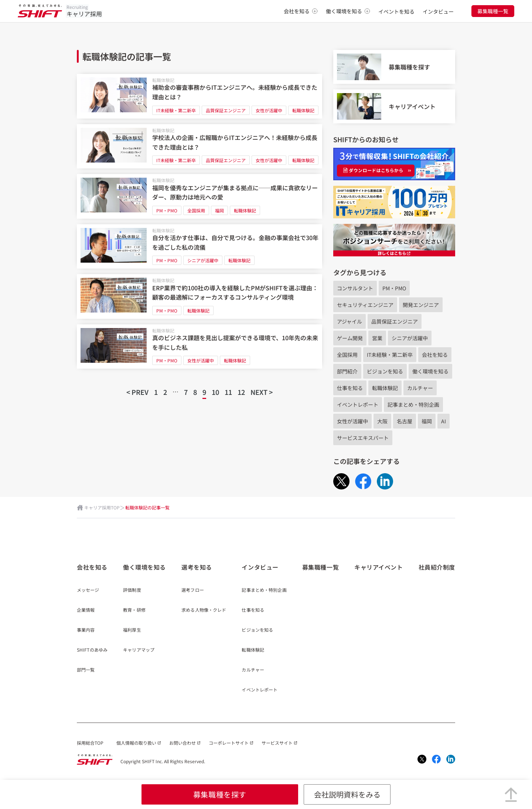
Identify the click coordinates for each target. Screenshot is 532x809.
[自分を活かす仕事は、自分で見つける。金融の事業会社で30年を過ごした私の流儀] (199, 247)
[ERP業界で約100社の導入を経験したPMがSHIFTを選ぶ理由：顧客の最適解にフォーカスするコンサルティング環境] (199, 296)
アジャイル (349, 321)
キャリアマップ (139, 650)
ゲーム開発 (350, 338)
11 (228, 392)
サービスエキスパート (363, 438)
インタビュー (438, 11)
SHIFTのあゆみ (92, 650)
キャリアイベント (378, 567)
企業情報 (86, 610)
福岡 (219, 210)
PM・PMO (167, 210)
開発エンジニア (421, 305)
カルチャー (420, 388)
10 (215, 392)
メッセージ (88, 590)
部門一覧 (86, 670)
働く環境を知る (348, 11)
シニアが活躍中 (203, 260)
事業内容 (86, 630)
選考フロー (193, 590)
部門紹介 (347, 371)
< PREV (137, 392)
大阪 (382, 421)
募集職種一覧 (493, 11)
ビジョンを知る (385, 371)
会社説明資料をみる (347, 794)
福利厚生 (132, 630)
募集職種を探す (220, 794)
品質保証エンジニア (226, 110)
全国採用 (196, 210)
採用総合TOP (90, 743)
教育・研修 (134, 610)
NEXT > (262, 392)
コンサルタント (355, 288)
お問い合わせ (183, 743)
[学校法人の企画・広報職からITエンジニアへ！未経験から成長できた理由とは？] (199, 146)
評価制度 (132, 590)
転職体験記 (163, 80)
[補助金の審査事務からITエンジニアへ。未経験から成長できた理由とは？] (199, 96)
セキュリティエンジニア (365, 305)
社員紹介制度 (437, 567)
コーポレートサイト (229, 743)
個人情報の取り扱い (136, 743)
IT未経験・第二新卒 (176, 110)
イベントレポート (358, 404)
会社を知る (301, 11)
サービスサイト (277, 743)
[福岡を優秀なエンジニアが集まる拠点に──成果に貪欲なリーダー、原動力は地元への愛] (199, 196)
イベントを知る (396, 11)
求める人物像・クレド (204, 610)
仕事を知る (350, 388)
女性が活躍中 (269, 110)
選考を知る (197, 567)
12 (241, 392)
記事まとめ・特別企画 (413, 404)
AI (444, 421)
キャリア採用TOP (102, 507)
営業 (377, 338)
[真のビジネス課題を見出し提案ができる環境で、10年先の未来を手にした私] (199, 347)
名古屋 (405, 421)
